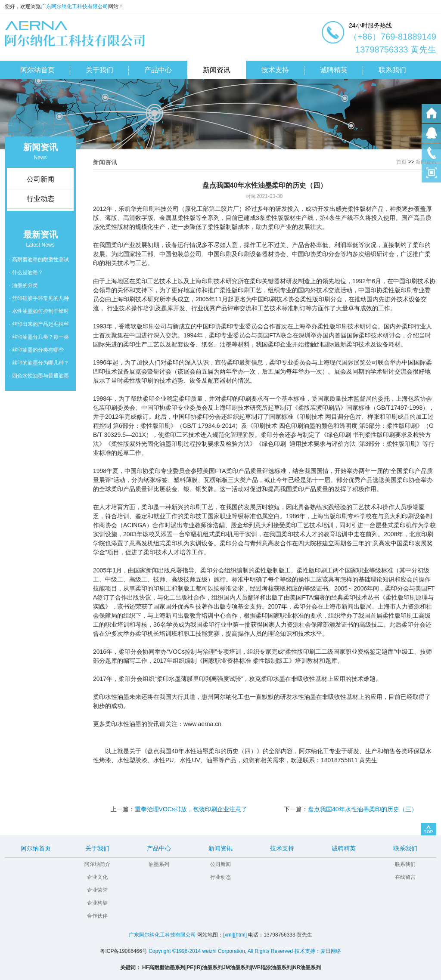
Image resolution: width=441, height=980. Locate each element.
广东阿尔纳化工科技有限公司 (75, 6)
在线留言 (405, 877)
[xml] (228, 935)
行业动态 (220, 877)
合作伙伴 (97, 916)
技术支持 (282, 848)
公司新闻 (220, 864)
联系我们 (405, 848)
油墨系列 (159, 864)
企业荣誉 (97, 890)
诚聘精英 (344, 848)
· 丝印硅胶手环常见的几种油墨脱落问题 (39, 300)
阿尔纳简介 (97, 864)
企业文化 (97, 877)
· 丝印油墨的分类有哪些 (36, 350)
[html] (241, 935)
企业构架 (97, 903)
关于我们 (97, 848)
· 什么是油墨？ (26, 272)
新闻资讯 (220, 848)
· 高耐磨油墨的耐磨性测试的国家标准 (39, 261)
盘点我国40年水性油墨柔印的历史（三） (363, 809)
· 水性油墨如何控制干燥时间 (39, 313)
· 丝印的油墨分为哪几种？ (39, 363)
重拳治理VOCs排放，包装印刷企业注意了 (191, 809)
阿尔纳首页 (36, 848)
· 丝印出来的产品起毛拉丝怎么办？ (39, 326)
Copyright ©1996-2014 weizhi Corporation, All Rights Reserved (221, 951)
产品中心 (159, 848)
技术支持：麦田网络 (318, 951)
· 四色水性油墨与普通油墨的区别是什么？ (39, 377)
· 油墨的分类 (23, 285)
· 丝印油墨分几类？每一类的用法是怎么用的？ (39, 339)
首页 (401, 162)
